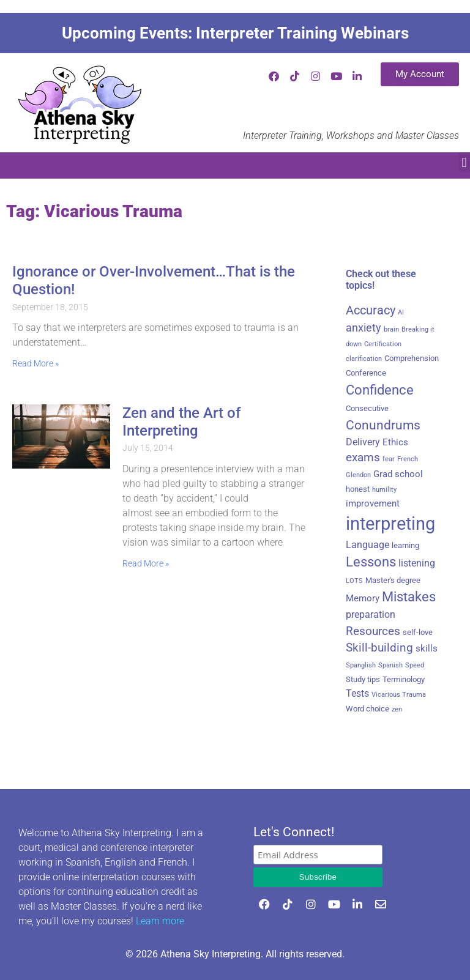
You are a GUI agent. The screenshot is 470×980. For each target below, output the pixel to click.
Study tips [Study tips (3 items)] (363, 679)
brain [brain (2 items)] (391, 329)
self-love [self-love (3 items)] (418, 632)
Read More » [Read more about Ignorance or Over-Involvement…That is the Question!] (35, 363)
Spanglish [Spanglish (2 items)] (361, 665)
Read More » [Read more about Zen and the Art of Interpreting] (146, 563)
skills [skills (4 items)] (427, 648)
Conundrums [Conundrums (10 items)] (383, 425)
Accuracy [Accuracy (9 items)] (371, 310)
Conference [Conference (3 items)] (366, 373)
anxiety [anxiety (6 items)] (364, 328)
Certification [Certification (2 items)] (383, 344)
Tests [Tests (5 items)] (357, 693)
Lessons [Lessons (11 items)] (371, 562)
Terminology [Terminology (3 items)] (404, 679)
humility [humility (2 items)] (384, 490)
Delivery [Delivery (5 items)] (363, 442)
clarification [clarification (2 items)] (364, 359)
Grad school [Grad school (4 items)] (398, 474)
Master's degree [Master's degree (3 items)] (393, 580)
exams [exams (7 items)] (363, 458)
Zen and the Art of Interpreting (181, 422)
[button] (464, 162)
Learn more (160, 921)
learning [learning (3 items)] (405, 545)
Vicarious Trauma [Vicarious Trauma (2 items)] (399, 695)
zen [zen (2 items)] (397, 709)
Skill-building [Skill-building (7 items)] (379, 648)
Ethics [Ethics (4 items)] (395, 442)
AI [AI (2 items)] (401, 312)
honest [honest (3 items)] (358, 489)
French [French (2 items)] (408, 459)
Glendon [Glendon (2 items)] (358, 475)
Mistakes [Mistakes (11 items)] (409, 597)
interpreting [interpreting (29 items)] (390, 524)
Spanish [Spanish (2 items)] (390, 665)
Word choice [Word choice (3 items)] (367, 709)
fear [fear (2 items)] (389, 459)
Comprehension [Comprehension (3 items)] (412, 358)
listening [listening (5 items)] (417, 563)
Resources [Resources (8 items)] (373, 631)
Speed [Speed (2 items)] (415, 665)
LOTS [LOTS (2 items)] (354, 581)
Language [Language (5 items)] (367, 545)
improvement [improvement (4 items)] (373, 503)
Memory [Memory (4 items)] (363, 598)
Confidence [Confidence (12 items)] (380, 390)
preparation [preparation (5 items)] (371, 614)
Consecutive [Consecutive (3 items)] (367, 408)
